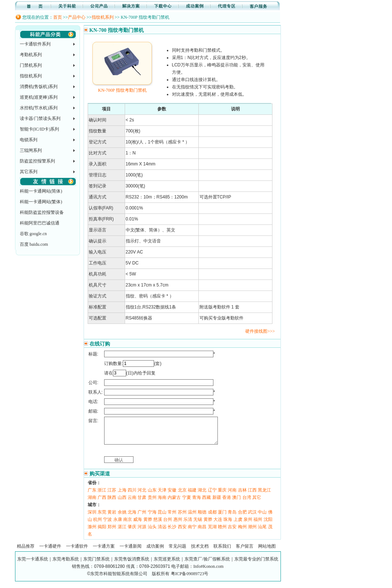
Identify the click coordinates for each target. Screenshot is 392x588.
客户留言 (245, 552)
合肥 (242, 518)
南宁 (192, 532)
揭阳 (102, 532)
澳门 (237, 503)
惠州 (178, 525)
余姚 (122, 518)
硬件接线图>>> (260, 331)
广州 (142, 518)
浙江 (102, 496)
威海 (138, 525)
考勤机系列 (31, 55)
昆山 (162, 518)
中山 (262, 518)
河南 (232, 496)
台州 (168, 525)
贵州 (152, 503)
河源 (142, 532)
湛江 (122, 532)
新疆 (217, 503)
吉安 (232, 532)
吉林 (242, 496)
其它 (257, 503)
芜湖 (212, 532)
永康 (118, 525)
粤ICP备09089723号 (190, 579)
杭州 (98, 525)
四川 (132, 496)
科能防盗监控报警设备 (42, 212)
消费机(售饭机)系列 (39, 87)
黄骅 (148, 525)
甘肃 (142, 503)
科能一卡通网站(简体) (41, 191)
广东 (92, 496)
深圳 (92, 518)
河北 (142, 496)
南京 (128, 525)
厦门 (222, 518)
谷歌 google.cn (33, 234)
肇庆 (132, 532)
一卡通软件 (77, 552)
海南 (162, 503)
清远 (162, 532)
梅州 (242, 532)
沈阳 (268, 525)
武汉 (252, 518)
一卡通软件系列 (35, 44)
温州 (192, 518)
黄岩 (112, 518)
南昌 (202, 532)
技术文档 (200, 552)
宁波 (107, 525)
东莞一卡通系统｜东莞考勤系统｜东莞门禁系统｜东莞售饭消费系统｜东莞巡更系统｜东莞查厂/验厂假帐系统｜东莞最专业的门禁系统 (148, 565)
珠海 (228, 525)
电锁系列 (29, 140)
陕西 (112, 503)
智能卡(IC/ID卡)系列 (40, 129)
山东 (152, 496)
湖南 (92, 503)
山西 (122, 503)
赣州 (222, 532)
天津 (162, 496)
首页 (58, 17)
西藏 (206, 503)
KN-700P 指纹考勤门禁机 (122, 88)
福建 (192, 496)
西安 (182, 532)
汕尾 (262, 532)
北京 (182, 496)
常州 (172, 518)
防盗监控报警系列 (37, 161)
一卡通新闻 (131, 552)
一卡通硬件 (50, 552)
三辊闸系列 (31, 150)
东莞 (102, 518)
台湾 (247, 503)
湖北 (202, 496)
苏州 (182, 518)
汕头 (152, 532)
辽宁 (212, 496)
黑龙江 (264, 496)
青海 (197, 503)
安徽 (172, 496)
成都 (212, 518)
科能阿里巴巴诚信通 (40, 223)
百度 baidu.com (34, 244)
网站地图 (267, 552)
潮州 (252, 532)
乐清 (188, 525)
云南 (132, 503)
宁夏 (187, 503)
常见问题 (177, 552)
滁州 (92, 532)
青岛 (232, 518)
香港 (227, 503)
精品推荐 (26, 552)
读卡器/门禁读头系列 (40, 118)
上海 (122, 496)
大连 (218, 525)
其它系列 (29, 172)
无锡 (198, 525)
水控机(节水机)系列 (39, 108)
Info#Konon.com (208, 572)
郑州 (112, 532)
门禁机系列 (31, 65)
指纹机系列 (103, 17)
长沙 (172, 532)
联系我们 (222, 552)
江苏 (112, 496)
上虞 (238, 525)
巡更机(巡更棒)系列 (39, 97)
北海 (132, 518)
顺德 (202, 518)
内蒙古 (174, 503)
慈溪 (158, 525)
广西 (102, 503)
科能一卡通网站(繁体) (41, 202)
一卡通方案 (104, 552)
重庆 (222, 496)
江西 (252, 496)
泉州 (248, 525)
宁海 (152, 518)
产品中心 (77, 17)
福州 (258, 525)
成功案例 (155, 552)
